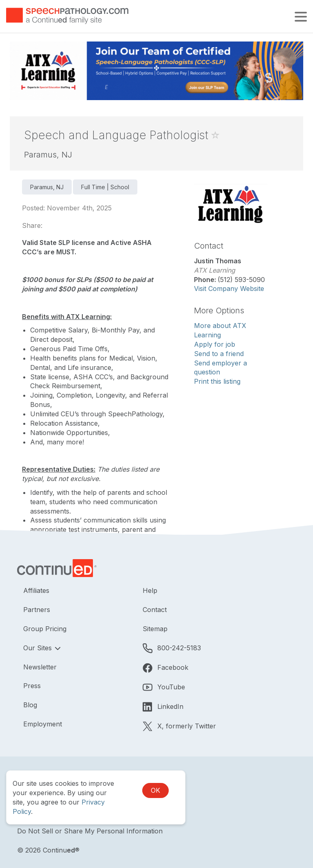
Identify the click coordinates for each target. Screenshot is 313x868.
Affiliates (36, 590)
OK (155, 790)
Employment (43, 724)
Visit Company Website (229, 289)
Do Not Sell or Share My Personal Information (90, 831)
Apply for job (215, 344)
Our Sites (39, 648)
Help (150, 590)
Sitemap (155, 629)
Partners (37, 610)
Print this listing (217, 381)
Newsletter (40, 667)
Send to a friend (219, 354)
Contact (155, 610)
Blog (30, 705)
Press (32, 686)
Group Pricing (45, 629)
